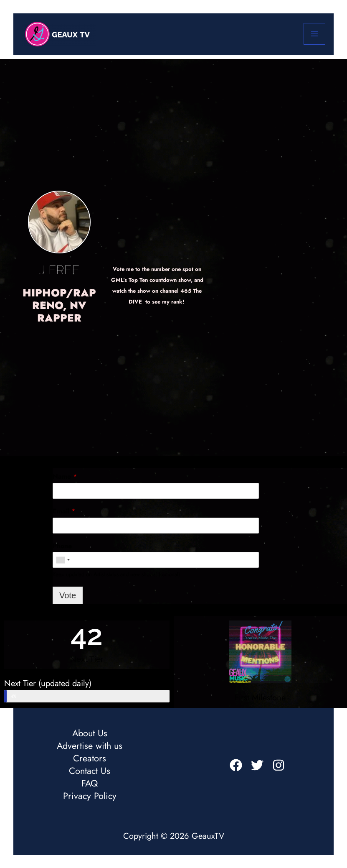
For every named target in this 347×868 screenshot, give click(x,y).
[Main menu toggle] (314, 34)
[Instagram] (279, 765)
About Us (90, 733)
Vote (68, 595)
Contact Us (90, 771)
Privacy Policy (90, 796)
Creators (90, 758)
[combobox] (63, 560)
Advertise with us (90, 746)
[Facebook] (236, 765)
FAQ (90, 784)
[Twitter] (257, 765)
